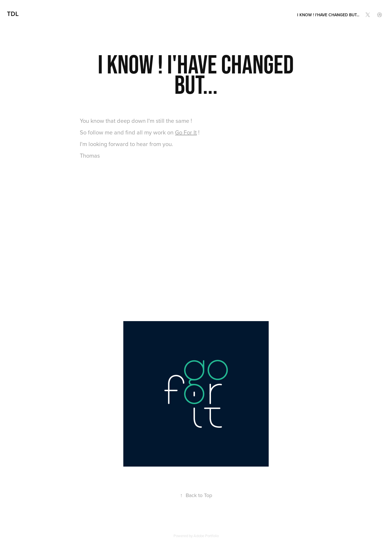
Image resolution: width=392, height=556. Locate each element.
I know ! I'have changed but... (328, 15)
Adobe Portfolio (206, 536)
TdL (13, 14)
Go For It (186, 132)
